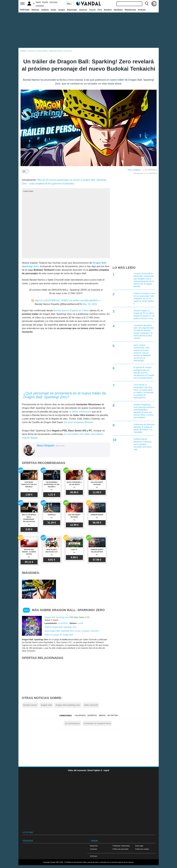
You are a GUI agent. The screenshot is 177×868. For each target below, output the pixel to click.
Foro (100, 10)
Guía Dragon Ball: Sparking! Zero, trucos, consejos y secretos (72, 631)
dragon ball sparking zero (68, 705)
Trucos (92, 10)
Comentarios (65, 716)
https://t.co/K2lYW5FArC (48, 300)
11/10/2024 (63, 623)
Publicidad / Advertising (121, 846)
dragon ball (46, 705)
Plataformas (130, 10)
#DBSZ (65, 300)
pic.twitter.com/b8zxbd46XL (84, 300)
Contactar (94, 849)
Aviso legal (139, 846)
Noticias (35, 10)
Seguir (26, 610)
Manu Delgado (134, 170)
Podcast (142, 10)
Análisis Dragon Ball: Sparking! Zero (61, 627)
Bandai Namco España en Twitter (71, 310)
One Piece (53, 2)
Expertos (92, 715)
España (45, 2)
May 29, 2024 (90, 304)
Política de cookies (142, 849)
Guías (53, 10)
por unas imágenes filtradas (78, 422)
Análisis (45, 10)
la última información (80, 412)
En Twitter (113, 715)
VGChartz (94, 856)
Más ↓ (69, 4)
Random (108, 10)
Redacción (94, 846)
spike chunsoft (91, 705)
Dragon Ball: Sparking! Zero (57, 617)
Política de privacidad (120, 849)
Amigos (102, 715)
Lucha (80, 623)
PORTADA (25, 10)
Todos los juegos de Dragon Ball (59, 635)
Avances (83, 10)
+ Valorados (80, 715)
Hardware (118, 10)
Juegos (62, 10)
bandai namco (30, 705)
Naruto (38, 2)
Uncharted (40, 6)
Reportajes (72, 10)
